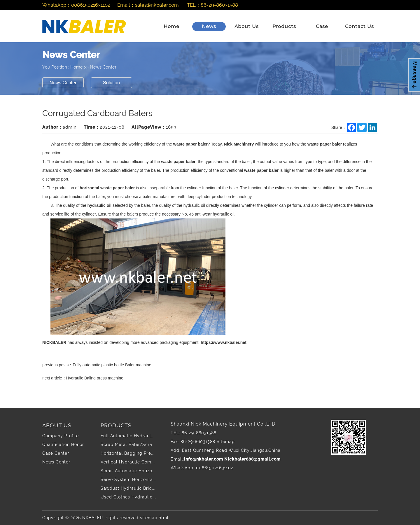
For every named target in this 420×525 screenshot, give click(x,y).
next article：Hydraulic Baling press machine (83, 378)
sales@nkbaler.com (157, 5)
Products (284, 26)
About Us (247, 26)
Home (171, 26)
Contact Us (359, 26)
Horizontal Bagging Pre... (128, 453)
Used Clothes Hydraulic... (128, 497)
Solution (111, 83)
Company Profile (61, 436)
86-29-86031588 (219, 5)
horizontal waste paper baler (107, 188)
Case (322, 26)
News (209, 26)
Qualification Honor (63, 444)
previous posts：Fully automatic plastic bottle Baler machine (97, 365)
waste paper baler (190, 144)
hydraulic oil (99, 205)
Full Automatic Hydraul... (128, 436)
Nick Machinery (239, 144)
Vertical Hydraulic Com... (128, 462)
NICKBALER (54, 342)
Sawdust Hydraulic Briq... (128, 488)
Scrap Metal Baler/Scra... (128, 444)
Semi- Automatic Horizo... (128, 471)
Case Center (56, 453)
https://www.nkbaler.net (224, 342)
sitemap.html (154, 518)
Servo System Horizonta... (128, 480)
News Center (103, 67)
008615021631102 (91, 5)
